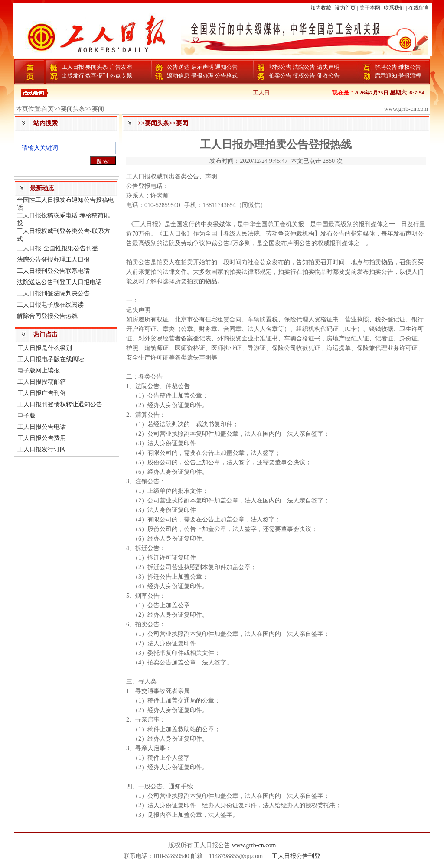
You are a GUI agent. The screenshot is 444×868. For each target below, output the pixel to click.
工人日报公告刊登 (296, 856)
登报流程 (410, 76)
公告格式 (226, 76)
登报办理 (202, 76)
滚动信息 (178, 76)
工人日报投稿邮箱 (42, 382)
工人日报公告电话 (42, 427)
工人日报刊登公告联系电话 (53, 271)
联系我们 (394, 8)
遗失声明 (328, 67)
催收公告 (328, 76)
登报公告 (280, 67)
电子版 (26, 416)
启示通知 (386, 76)
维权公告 (410, 67)
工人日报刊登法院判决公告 (53, 293)
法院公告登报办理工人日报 (53, 260)
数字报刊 (97, 76)
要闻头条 (97, 67)
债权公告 (304, 76)
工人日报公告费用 (42, 438)
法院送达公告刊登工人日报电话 (59, 282)
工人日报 (73, 67)
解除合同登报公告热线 (47, 316)
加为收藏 (321, 8)
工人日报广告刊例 (42, 393)
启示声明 (202, 67)
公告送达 (178, 67)
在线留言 (419, 8)
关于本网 (370, 8)
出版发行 (73, 76)
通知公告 (226, 67)
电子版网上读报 (39, 371)
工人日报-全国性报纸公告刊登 (57, 248)
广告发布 (121, 67)
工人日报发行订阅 (42, 449)
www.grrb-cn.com (254, 845)
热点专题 (121, 76)
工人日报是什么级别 (45, 348)
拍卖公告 (280, 76)
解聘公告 (386, 67)
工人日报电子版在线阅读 (50, 305)
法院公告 (304, 67)
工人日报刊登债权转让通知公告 (60, 404)
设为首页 (345, 8)
